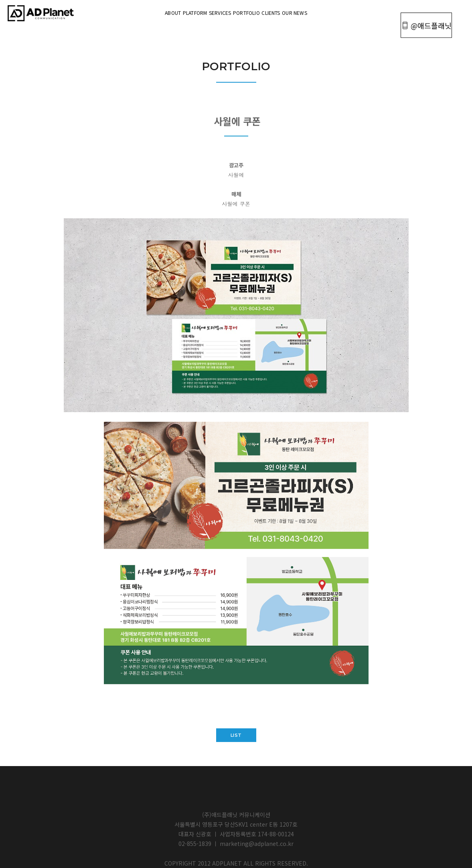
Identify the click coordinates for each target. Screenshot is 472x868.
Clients (300, 12)
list (236, 735)
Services (210, 12)
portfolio (256, 12)
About (124, 12)
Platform (165, 12)
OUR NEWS (344, 12)
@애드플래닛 (423, 13)
